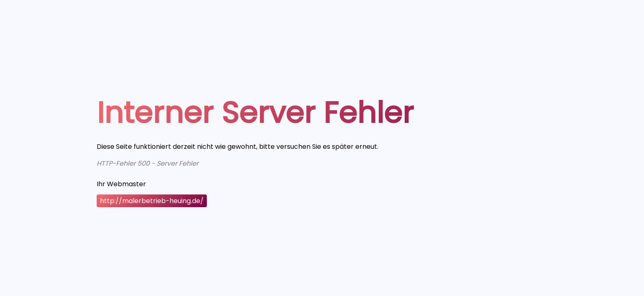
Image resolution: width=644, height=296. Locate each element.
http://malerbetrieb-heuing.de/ (152, 201)
